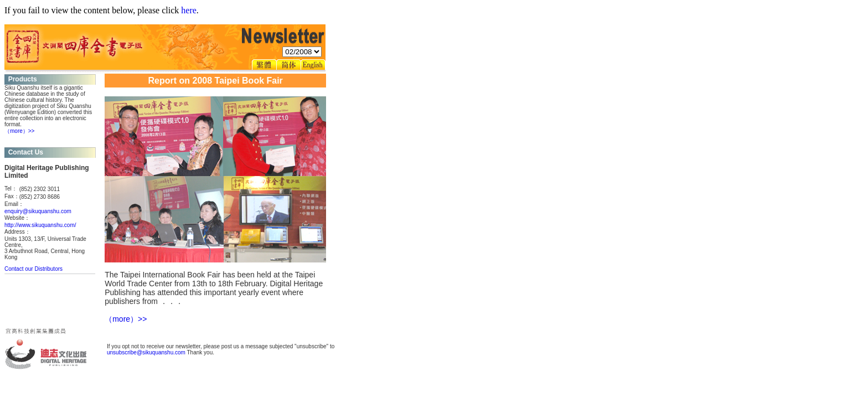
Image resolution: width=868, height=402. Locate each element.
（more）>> (19, 131)
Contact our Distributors (33, 269)
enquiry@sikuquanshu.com (38, 211)
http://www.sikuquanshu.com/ (40, 225)
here (189, 10)
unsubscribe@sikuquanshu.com (146, 352)
